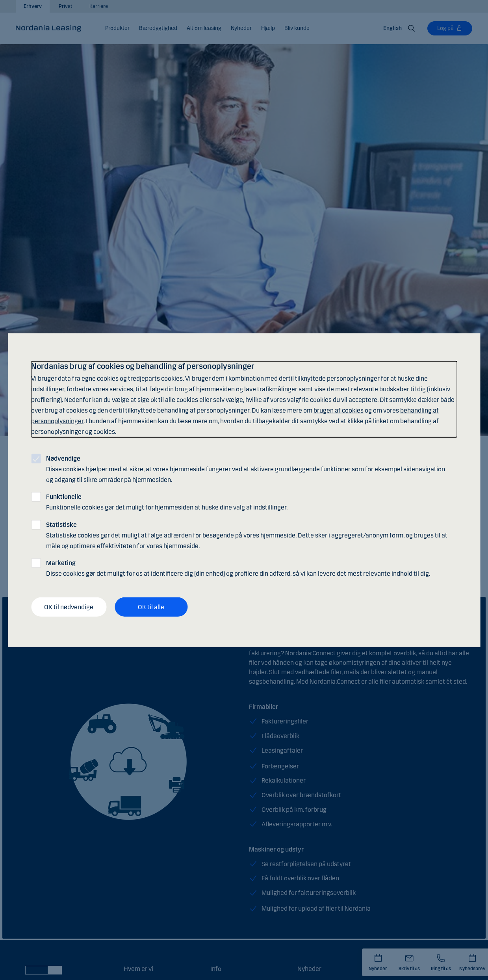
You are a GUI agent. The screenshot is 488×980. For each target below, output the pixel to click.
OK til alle (151, 607)
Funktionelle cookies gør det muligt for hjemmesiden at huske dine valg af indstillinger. (167, 502)
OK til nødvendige (69, 607)
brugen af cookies (339, 410)
